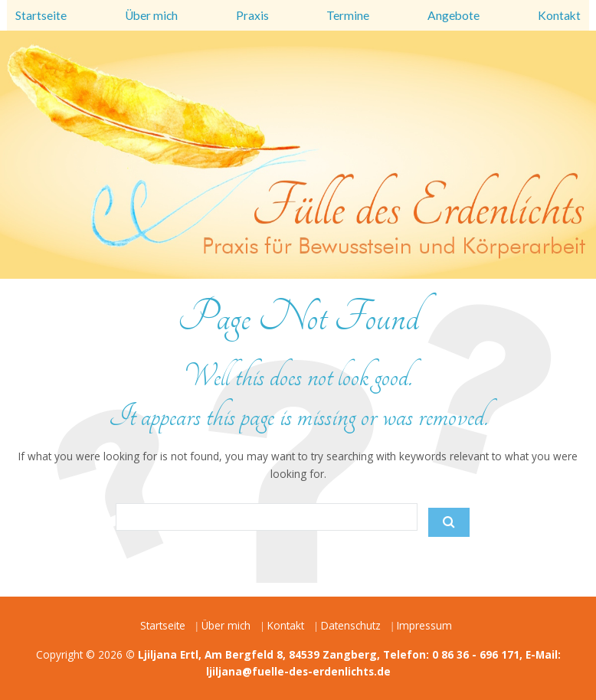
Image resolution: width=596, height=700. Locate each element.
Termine (348, 15)
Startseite (41, 15)
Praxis (252, 15)
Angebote (454, 15)
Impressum (424, 625)
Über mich (151, 15)
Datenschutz (351, 625)
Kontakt (559, 15)
